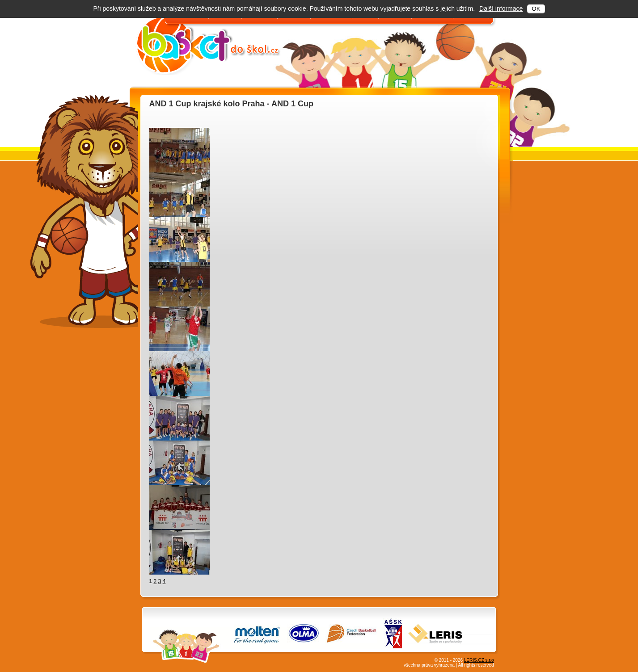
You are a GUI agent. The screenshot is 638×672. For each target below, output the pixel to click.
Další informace (501, 8)
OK (536, 9)
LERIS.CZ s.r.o (479, 660)
